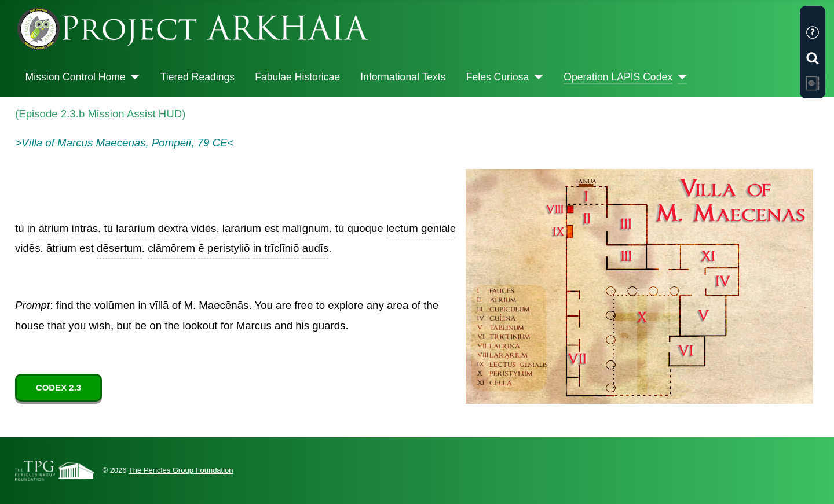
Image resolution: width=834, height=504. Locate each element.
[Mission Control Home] (133, 77)
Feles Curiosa (498, 77)
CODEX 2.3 (58, 387)
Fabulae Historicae (297, 77)
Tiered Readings (197, 77)
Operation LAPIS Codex (618, 77)
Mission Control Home (76, 77)
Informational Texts (403, 77)
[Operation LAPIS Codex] (680, 77)
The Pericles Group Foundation (181, 470)
